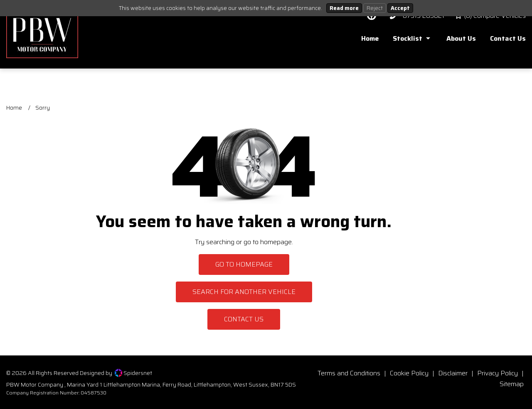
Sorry (43, 108)
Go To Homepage (244, 264)
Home (14, 108)
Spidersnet (133, 373)
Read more (344, 8)
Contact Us (244, 319)
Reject (375, 8)
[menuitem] (364, 41)
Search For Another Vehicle (244, 292)
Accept (400, 8)
